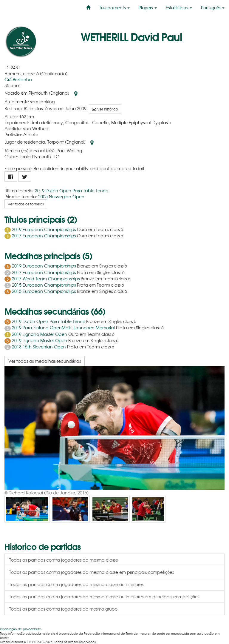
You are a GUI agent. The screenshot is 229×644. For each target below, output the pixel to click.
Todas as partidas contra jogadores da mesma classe (64, 560)
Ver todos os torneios (26, 204)
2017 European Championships (44, 236)
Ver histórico (105, 109)
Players (148, 7)
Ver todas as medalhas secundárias (45, 361)
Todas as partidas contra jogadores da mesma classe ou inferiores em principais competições (104, 597)
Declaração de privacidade (21, 629)
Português (213, 7)
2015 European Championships (44, 285)
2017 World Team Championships (46, 279)
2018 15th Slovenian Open (39, 347)
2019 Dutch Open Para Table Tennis (71, 190)
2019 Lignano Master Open (40, 334)
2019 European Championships (44, 229)
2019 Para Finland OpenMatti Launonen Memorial (63, 328)
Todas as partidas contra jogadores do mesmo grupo (63, 609)
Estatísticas (179, 7)
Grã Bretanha (18, 79)
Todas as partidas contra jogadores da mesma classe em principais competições (92, 572)
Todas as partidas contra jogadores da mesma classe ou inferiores (76, 584)
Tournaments (114, 7)
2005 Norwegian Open (61, 196)
